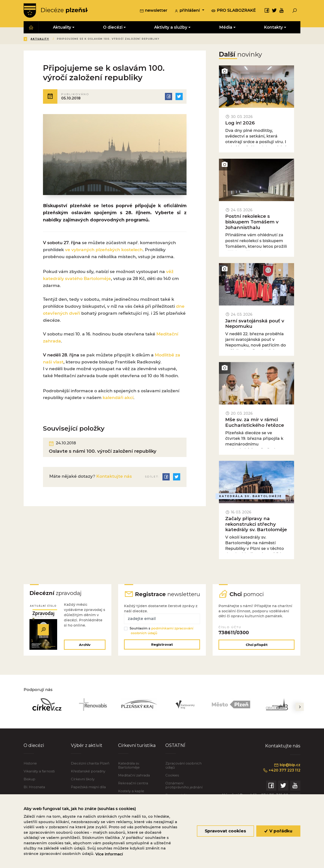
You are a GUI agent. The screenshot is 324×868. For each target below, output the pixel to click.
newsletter (154, 11)
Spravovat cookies (225, 831)
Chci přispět (257, 652)
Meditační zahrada (134, 783)
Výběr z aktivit (87, 753)
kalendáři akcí (118, 399)
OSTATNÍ (175, 753)
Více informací (109, 854)
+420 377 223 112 (281, 778)
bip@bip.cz (287, 772)
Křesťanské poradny (88, 779)
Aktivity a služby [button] (171, 27)
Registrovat (162, 652)
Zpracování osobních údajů (183, 773)
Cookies (172, 783)
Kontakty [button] (273, 27)
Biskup (29, 786)
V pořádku (278, 831)
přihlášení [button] (188, 11)
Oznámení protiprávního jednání (184, 793)
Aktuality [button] (62, 27)
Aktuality (72, 39)
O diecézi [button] (113, 27)
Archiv (84, 652)
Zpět (31, 39)
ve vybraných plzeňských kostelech (104, 251)
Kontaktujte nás (114, 479)
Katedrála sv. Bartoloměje (129, 773)
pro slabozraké (234, 11)
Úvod (50, 39)
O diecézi (34, 753)
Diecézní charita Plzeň (90, 771)
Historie (30, 771)
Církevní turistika (137, 753)
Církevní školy (83, 786)
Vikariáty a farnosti (39, 779)
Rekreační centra (133, 791)
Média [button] (226, 27)
